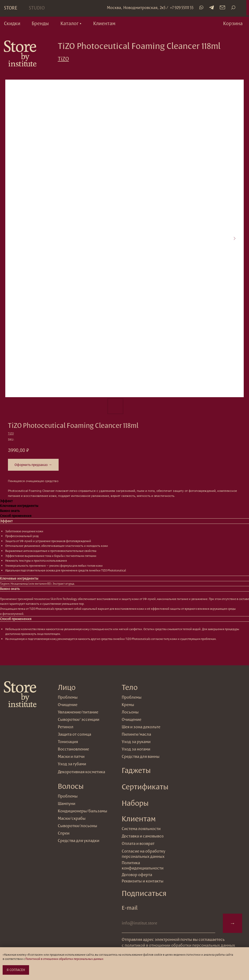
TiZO (63, 58)
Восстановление (73, 749)
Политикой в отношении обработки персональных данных (64, 959)
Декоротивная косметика (81, 772)
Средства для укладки (79, 841)
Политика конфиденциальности (143, 865)
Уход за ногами (136, 749)
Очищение (131, 719)
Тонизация (68, 742)
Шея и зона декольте (141, 727)
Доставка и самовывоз (143, 836)
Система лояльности (141, 829)
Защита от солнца (74, 734)
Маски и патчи (71, 756)
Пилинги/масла (136, 734)
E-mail (130, 908)
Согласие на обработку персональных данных (144, 854)
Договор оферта (137, 875)
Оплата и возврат (138, 843)
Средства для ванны (141, 756)
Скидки (12, 23)
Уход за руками (136, 742)
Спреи (64, 833)
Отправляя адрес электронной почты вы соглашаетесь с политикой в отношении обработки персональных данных (178, 942)
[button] (71, 24)
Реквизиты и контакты (143, 881)
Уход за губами (72, 764)
